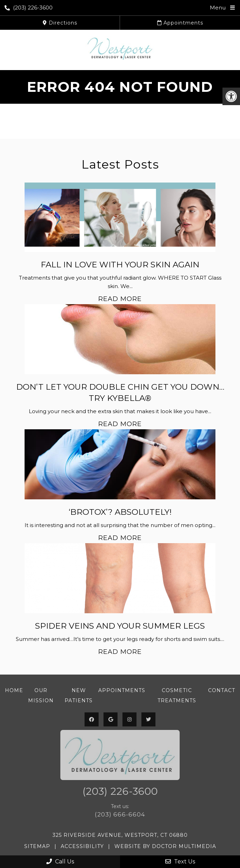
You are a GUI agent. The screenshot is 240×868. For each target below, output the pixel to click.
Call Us (60, 862)
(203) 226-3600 (29, 8)
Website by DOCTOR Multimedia (165, 846)
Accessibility (82, 846)
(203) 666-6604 (120, 814)
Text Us (180, 862)
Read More (120, 299)
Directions (60, 23)
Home (14, 690)
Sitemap (37, 846)
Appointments (180, 23)
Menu (218, 8)
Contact (222, 690)
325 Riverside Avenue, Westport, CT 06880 (120, 835)
